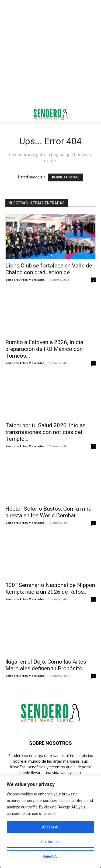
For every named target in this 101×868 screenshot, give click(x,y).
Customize (50, 842)
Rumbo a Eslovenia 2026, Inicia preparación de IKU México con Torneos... (44, 349)
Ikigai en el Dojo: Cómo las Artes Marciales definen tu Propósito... (46, 665)
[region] (50, 822)
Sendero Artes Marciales (25, 280)
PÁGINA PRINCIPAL (65, 177)
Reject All (50, 856)
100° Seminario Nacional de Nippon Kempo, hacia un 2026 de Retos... (50, 588)
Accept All (51, 827)
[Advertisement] (50, 53)
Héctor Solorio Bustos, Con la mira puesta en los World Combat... (48, 512)
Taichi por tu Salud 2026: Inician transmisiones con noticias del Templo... (46, 432)
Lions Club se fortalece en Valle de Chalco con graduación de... (49, 269)
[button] (9, 114)
